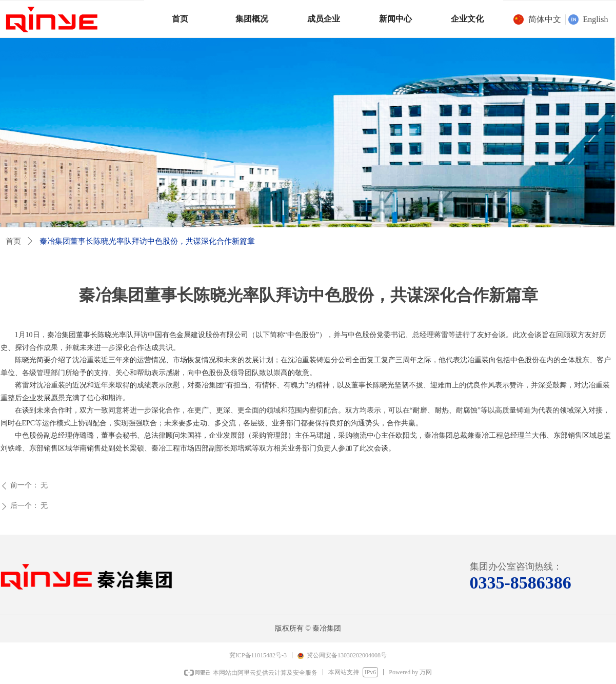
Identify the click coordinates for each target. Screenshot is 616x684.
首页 (13, 241)
